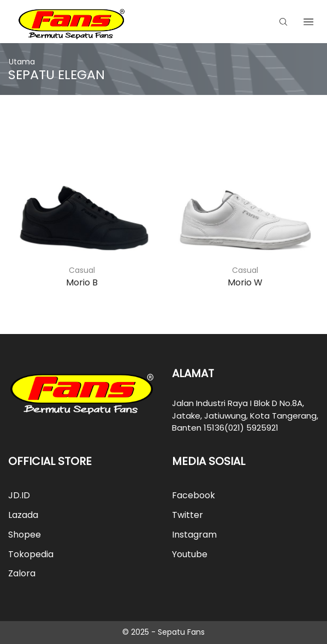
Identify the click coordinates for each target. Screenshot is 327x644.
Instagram (194, 535)
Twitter (188, 515)
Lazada (23, 515)
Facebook (194, 495)
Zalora (22, 573)
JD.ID (19, 495)
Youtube (190, 554)
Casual (82, 270)
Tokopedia (31, 554)
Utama (22, 62)
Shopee (25, 535)
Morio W (245, 282)
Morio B (82, 282)
